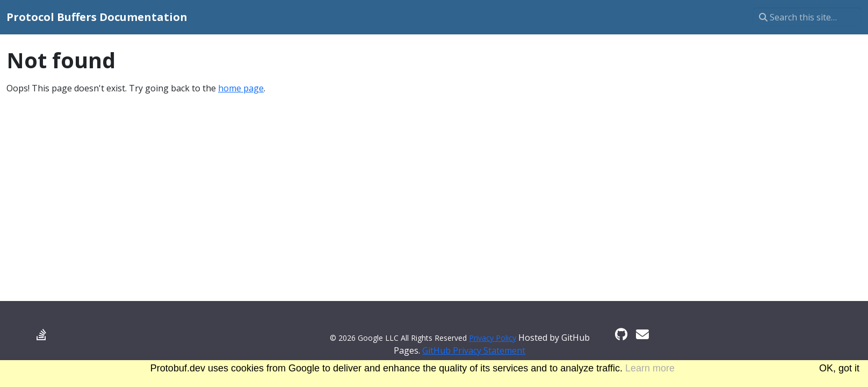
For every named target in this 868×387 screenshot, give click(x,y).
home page (241, 88)
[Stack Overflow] (41, 334)
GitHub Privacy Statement (474, 350)
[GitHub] (621, 334)
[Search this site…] (807, 17)
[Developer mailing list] (642, 334)
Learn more (650, 368)
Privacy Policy (493, 338)
